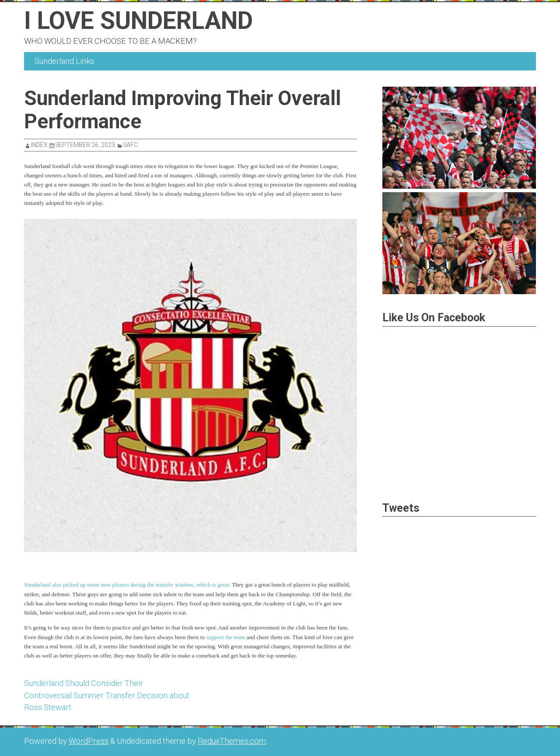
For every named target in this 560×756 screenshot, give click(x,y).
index (39, 145)
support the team (226, 637)
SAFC (131, 145)
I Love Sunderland (138, 21)
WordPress (89, 741)
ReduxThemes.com (232, 741)
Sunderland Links (64, 61)
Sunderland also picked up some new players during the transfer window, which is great (126, 585)
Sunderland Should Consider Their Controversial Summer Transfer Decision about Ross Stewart (107, 695)
